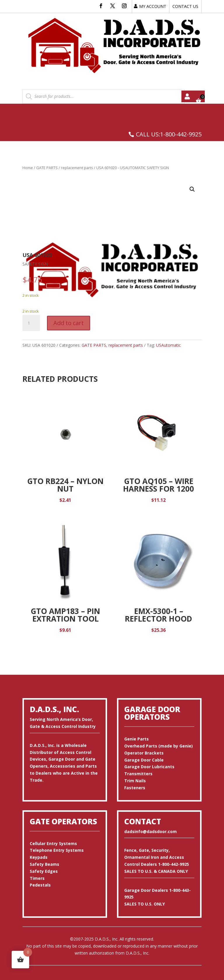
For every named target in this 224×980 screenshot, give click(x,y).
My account (187, 96)
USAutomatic (168, 345)
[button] (192, 189)
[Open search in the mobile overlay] (104, 96)
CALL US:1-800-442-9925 (169, 134)
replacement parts (77, 168)
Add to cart (69, 323)
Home (28, 168)
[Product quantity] (31, 323)
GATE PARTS (47, 168)
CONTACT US (185, 6)
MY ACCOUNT (153, 6)
